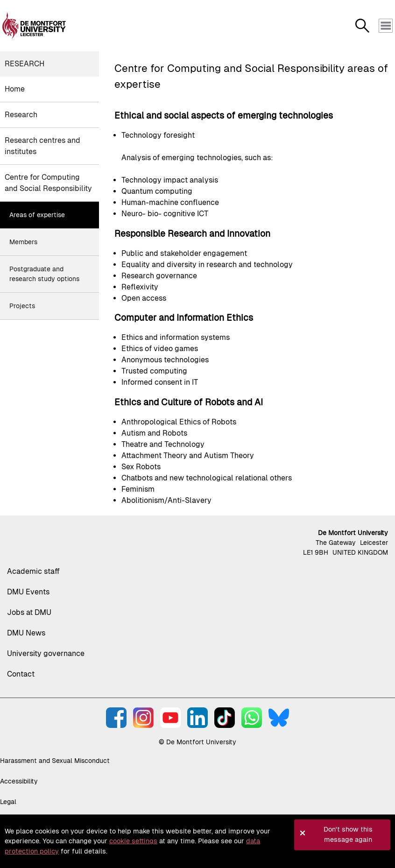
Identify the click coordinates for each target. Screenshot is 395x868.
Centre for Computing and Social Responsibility (48, 183)
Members (23, 242)
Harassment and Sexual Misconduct (55, 761)
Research (25, 64)
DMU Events (28, 592)
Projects (22, 306)
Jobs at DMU (29, 612)
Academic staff (33, 571)
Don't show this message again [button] (348, 834)
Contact (21, 674)
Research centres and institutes (42, 146)
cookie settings (133, 841)
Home (15, 89)
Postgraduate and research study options (44, 274)
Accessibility (19, 781)
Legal (8, 802)
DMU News (26, 633)
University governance (46, 653)
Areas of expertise (37, 215)
